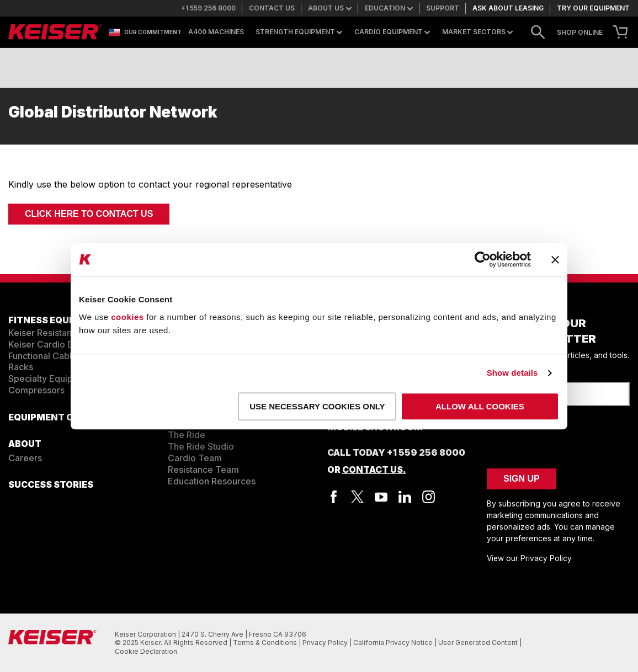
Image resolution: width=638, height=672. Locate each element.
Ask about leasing (508, 8)
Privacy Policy (326, 642)
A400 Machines (216, 32)
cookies (127, 317)
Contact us (272, 8)
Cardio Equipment (392, 32)
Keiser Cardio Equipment (60, 344)
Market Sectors (477, 32)
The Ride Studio (201, 446)
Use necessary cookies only (317, 406)
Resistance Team (203, 470)
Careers (25, 458)
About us (330, 8)
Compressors (36, 390)
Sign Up (522, 479)
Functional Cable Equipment (66, 356)
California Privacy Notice (394, 642)
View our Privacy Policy (529, 558)
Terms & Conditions (266, 642)
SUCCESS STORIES (51, 484)
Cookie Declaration (146, 651)
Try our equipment (593, 8)
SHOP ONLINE (580, 33)
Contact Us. (374, 470)
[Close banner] (555, 260)
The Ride (187, 435)
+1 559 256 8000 (208, 8)
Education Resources (212, 481)
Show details (512, 373)
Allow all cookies (480, 406)
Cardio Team (195, 458)
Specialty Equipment (51, 378)
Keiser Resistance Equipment (69, 333)
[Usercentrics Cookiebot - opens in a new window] (483, 259)
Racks (21, 367)
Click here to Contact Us (89, 214)
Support (443, 8)
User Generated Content (479, 642)
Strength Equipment (299, 32)
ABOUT (25, 444)
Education (389, 8)
